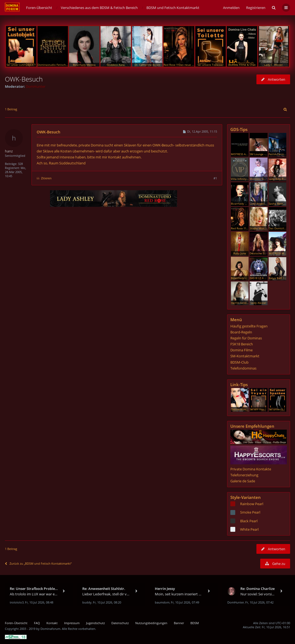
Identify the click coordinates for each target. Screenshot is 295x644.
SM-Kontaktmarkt (245, 356)
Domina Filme (241, 350)
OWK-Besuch (24, 79)
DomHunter (36, 86)
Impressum (72, 623)
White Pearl (249, 529)
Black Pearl (249, 521)
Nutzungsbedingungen (151, 623)
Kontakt (52, 623)
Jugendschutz (95, 623)
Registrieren (256, 8)
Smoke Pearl (250, 512)
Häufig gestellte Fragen (249, 326)
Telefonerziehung (244, 475)
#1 (215, 178)
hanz (9, 151)
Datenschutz (120, 623)
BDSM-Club (239, 362)
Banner (179, 623)
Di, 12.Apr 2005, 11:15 (200, 131)
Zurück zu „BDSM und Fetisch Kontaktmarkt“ (38, 563)
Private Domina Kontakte (251, 469)
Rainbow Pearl (252, 504)
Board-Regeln (241, 332)
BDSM (195, 623)
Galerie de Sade (243, 481)
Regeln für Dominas (246, 338)
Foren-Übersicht (16, 623)
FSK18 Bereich (242, 344)
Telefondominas (243, 368)
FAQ (37, 623)
